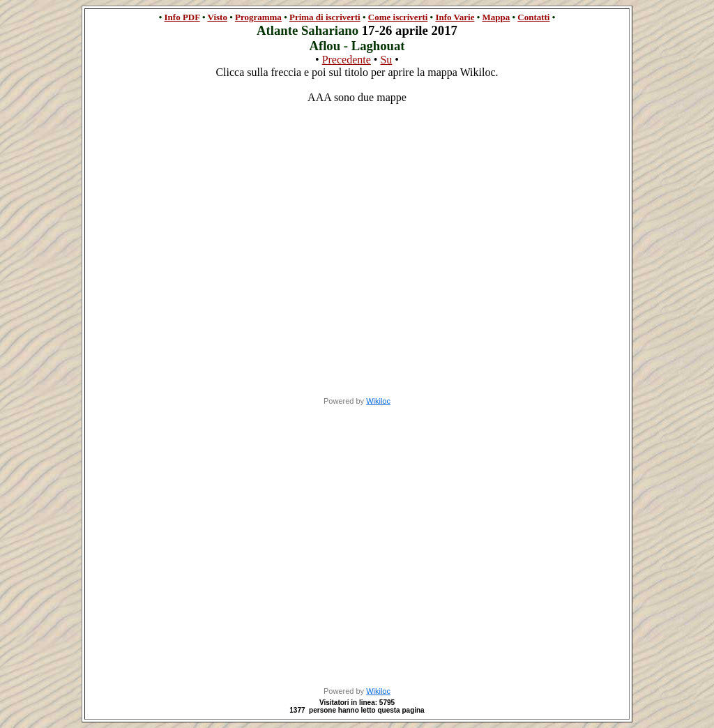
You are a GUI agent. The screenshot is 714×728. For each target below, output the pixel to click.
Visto (218, 17)
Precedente (347, 60)
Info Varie (455, 17)
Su (386, 60)
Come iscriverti (398, 17)
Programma (258, 17)
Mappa (496, 17)
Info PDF (182, 17)
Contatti (533, 17)
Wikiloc (378, 401)
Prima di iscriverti (325, 17)
